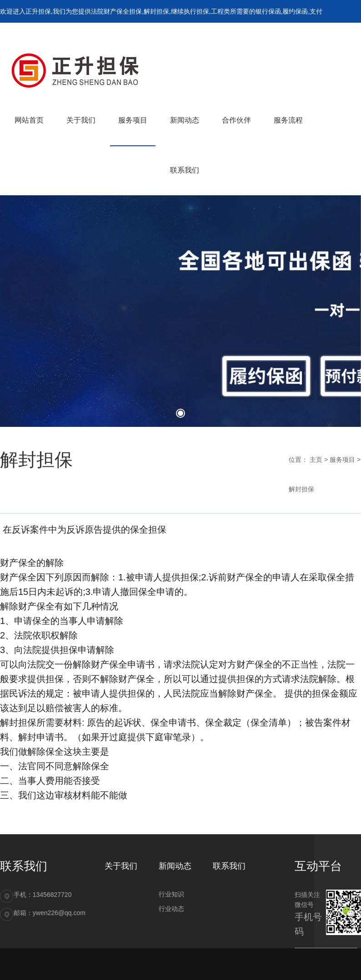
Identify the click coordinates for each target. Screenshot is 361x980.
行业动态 (171, 909)
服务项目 (342, 460)
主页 (316, 460)
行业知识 (171, 894)
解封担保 (301, 489)
